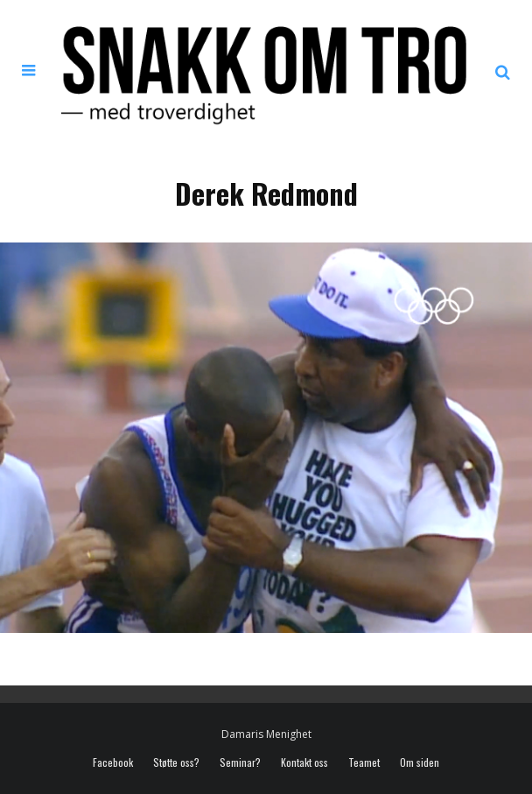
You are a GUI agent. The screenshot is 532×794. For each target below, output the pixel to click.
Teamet (364, 762)
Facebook (113, 762)
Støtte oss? (176, 762)
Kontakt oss (304, 762)
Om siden (420, 762)
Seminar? (240, 762)
